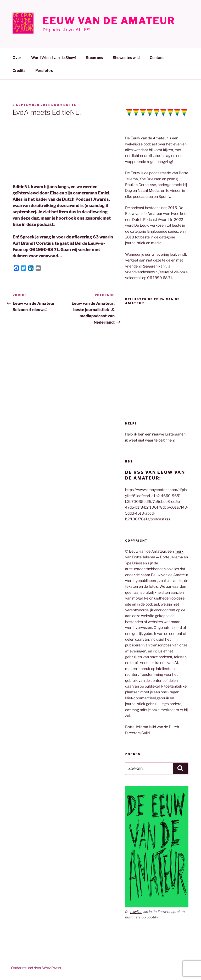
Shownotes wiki (126, 58)
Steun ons (94, 58)
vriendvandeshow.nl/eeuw (147, 272)
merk (179, 551)
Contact (157, 58)
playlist (136, 912)
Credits (19, 70)
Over (17, 58)
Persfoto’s (44, 70)
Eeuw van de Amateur (109, 21)
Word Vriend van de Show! (54, 58)
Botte (70, 105)
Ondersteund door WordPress (36, 968)
